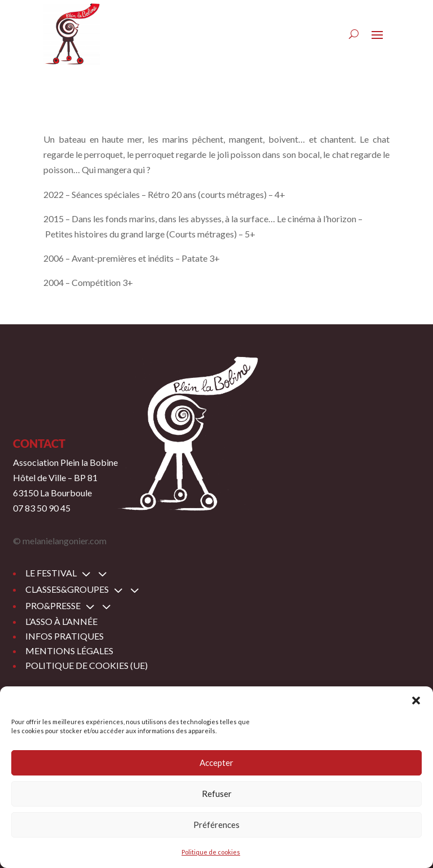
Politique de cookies (211, 852)
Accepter (216, 763)
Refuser (217, 794)
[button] (416, 700)
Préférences (216, 825)
